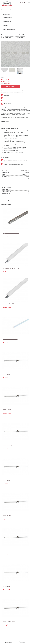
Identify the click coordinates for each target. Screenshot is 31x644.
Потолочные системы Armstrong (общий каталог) (14, 160)
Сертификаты (6, 95)
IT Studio (26, 641)
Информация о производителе (10, 98)
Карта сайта (23, 643)
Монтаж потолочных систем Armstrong (12, 101)
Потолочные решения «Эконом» (10, 164)
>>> (28, 92)
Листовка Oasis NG (8, 104)
